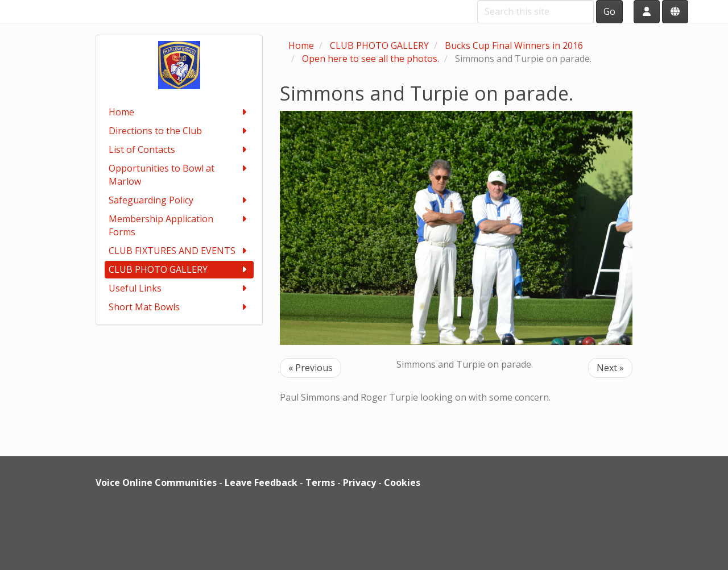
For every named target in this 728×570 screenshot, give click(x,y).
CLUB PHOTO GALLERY (179, 270)
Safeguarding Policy (179, 200)
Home (179, 112)
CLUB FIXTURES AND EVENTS (179, 251)
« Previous (311, 368)
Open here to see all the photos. (371, 59)
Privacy (359, 482)
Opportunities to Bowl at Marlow (179, 175)
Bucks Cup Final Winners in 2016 (514, 45)
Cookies (402, 482)
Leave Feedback (261, 482)
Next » (610, 368)
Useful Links (179, 288)
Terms (320, 482)
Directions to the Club (179, 131)
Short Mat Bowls (179, 307)
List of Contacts (179, 150)
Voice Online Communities (156, 482)
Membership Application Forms (179, 225)
